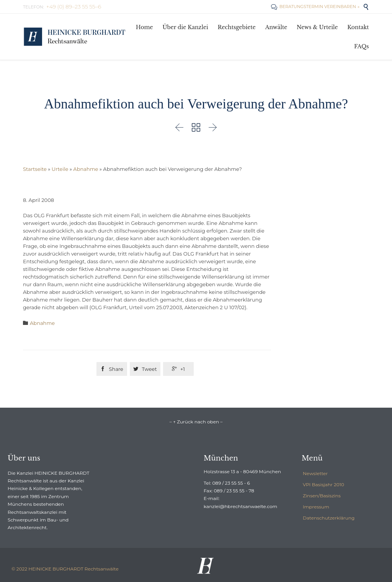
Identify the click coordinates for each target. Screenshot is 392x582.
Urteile (60, 169)
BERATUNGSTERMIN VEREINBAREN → (315, 7)
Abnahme (86, 169)
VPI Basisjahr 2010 (323, 484)
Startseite (35, 169)
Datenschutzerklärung (329, 518)
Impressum (316, 507)
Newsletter (315, 473)
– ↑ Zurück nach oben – (196, 422)
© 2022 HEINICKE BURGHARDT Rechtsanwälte (65, 569)
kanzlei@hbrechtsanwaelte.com (240, 506)
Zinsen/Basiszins (322, 496)
